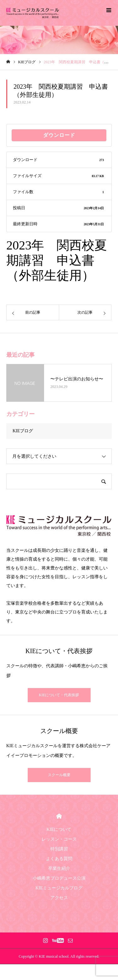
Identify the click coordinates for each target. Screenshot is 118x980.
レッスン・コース (59, 839)
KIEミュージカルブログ (59, 888)
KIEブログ (23, 431)
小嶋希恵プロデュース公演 (59, 878)
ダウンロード (59, 135)
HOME (59, 816)
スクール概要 (59, 775)
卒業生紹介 (59, 868)
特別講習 (59, 849)
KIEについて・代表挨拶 (59, 695)
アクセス (59, 898)
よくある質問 (59, 859)
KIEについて (59, 829)
